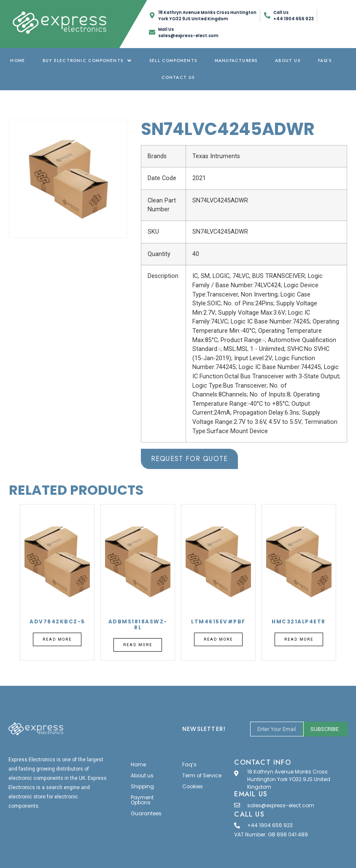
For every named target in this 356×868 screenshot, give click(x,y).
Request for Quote (189, 459)
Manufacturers (236, 61)
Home (18, 61)
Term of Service (202, 775)
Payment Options (142, 800)
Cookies (193, 786)
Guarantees (146, 813)
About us (288, 61)
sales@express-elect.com (281, 805)
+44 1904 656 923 (270, 825)
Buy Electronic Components (87, 61)
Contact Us (178, 77)
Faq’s (325, 61)
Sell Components (173, 61)
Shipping (142, 786)
